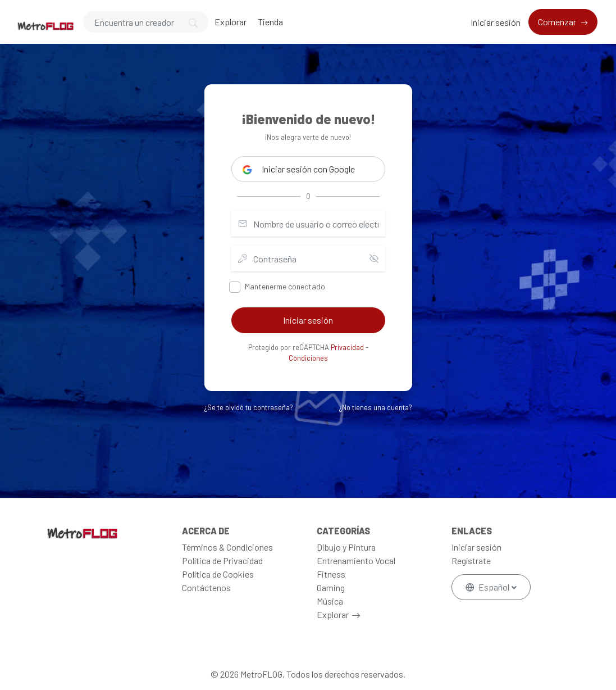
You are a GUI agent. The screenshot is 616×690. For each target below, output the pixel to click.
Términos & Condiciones (227, 547)
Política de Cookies (218, 574)
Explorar (231, 22)
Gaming (331, 587)
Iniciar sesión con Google (298, 169)
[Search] (146, 22)
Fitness (331, 574)
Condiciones (308, 358)
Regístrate (471, 560)
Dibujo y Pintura (346, 547)
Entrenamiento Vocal (356, 560)
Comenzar (558, 22)
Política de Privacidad (222, 560)
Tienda (270, 22)
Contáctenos (206, 587)
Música (330, 601)
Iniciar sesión (496, 22)
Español (488, 587)
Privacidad (347, 347)
